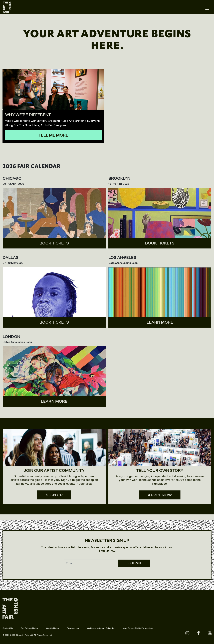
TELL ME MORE (53, 135)
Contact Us (8, 628)
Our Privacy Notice (30, 628)
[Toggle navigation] (207, 8)
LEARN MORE (160, 322)
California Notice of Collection (101, 628)
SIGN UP (54, 495)
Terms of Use (73, 628)
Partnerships (147, 628)
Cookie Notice (53, 628)
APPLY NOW (160, 495)
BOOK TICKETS (54, 243)
